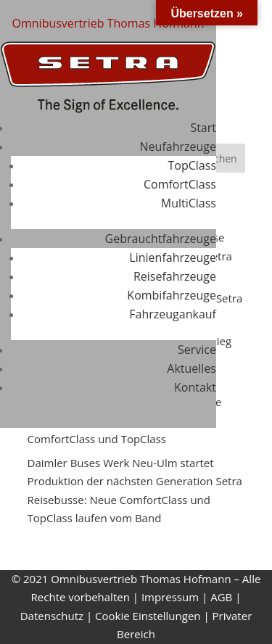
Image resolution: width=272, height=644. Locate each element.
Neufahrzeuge (178, 146)
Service (197, 350)
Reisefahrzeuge (175, 276)
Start (203, 128)
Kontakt (195, 387)
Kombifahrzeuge (172, 295)
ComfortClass (180, 184)
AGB (221, 597)
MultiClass (189, 203)
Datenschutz (52, 616)
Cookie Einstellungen (148, 616)
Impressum (170, 597)
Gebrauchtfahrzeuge (161, 239)
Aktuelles (191, 368)
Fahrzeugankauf (173, 314)
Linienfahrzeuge (173, 257)
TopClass (192, 165)
